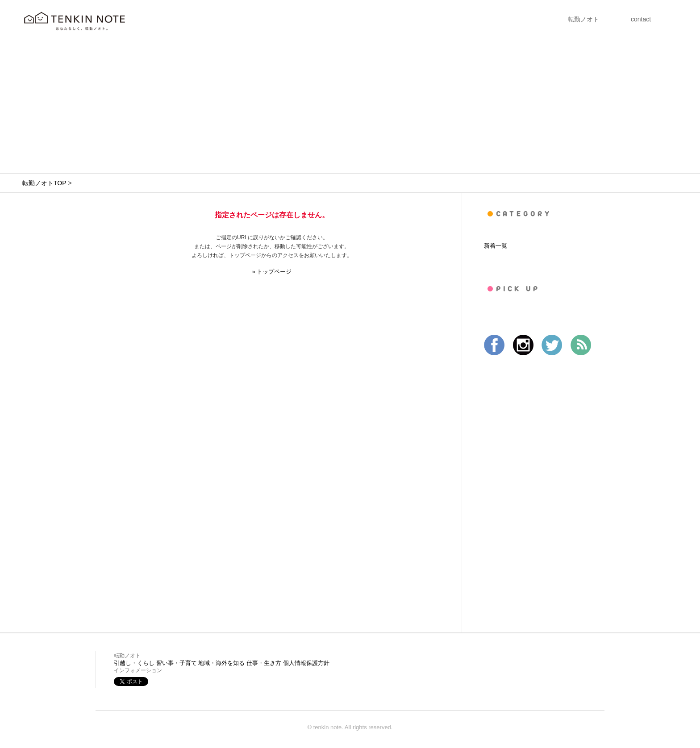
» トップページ (272, 272)
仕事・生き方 (264, 663)
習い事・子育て (177, 663)
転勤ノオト (583, 19)
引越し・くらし (134, 663)
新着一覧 (496, 246)
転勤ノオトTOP (44, 183)
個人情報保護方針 (306, 663)
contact (641, 19)
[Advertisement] (350, 106)
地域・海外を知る (221, 663)
